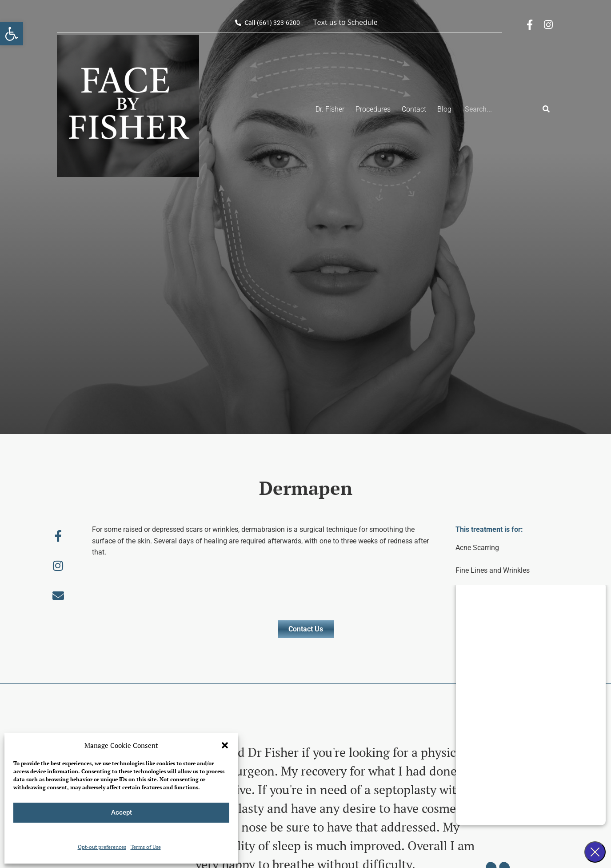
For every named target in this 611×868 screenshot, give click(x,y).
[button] (12, 34)
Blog (444, 109)
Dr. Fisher (330, 109)
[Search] (546, 109)
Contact (414, 109)
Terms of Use (146, 847)
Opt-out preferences (102, 847)
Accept (122, 812)
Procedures (373, 109)
